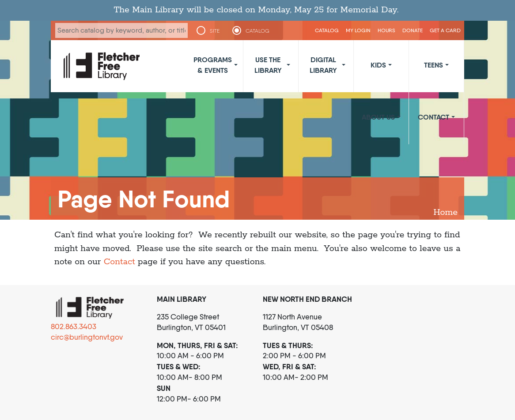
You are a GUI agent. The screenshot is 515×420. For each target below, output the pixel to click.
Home (445, 212)
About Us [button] (378, 117)
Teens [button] (434, 65)
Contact (119, 262)
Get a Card (445, 30)
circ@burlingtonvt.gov (87, 337)
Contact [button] (434, 117)
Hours (386, 30)
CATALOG (257, 31)
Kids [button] (378, 65)
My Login (358, 30)
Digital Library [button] (323, 65)
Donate (413, 30)
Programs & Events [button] (213, 65)
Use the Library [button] (268, 65)
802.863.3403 (74, 326)
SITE (215, 31)
